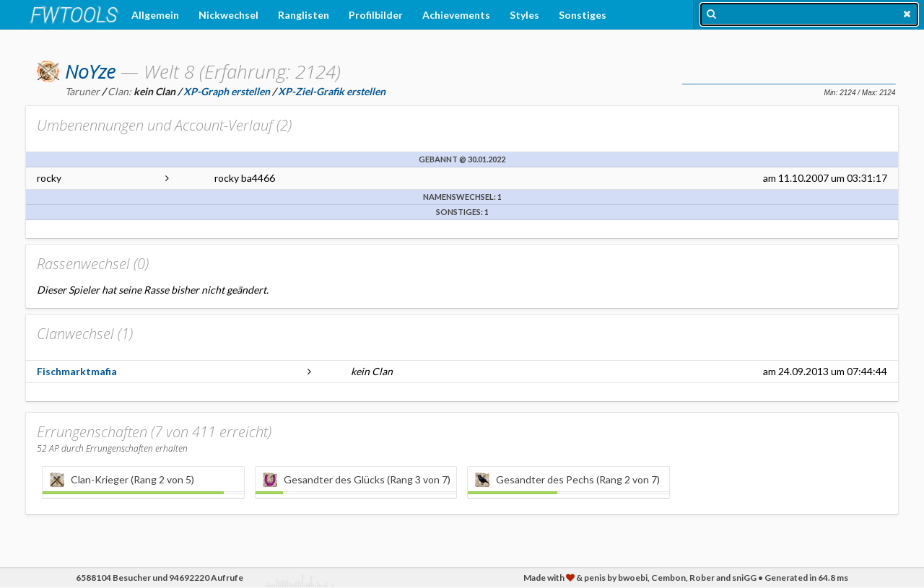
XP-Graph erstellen (227, 91)
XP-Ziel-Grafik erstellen (332, 91)
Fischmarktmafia (77, 371)
